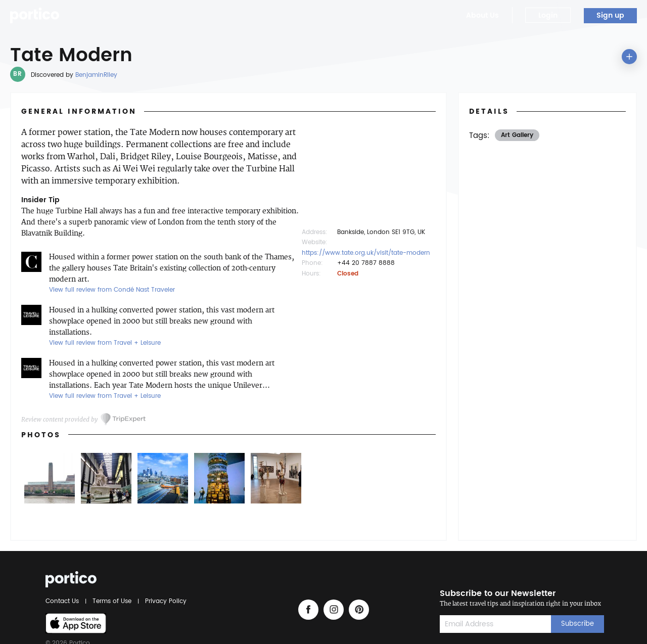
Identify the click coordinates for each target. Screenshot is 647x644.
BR (17, 74)
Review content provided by (59, 419)
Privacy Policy (164, 601)
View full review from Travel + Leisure (105, 343)
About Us (482, 15)
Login (548, 15)
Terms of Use (112, 601)
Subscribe (577, 624)
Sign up (610, 15)
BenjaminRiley (96, 75)
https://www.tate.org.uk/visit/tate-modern (366, 253)
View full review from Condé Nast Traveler (112, 290)
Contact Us (64, 601)
